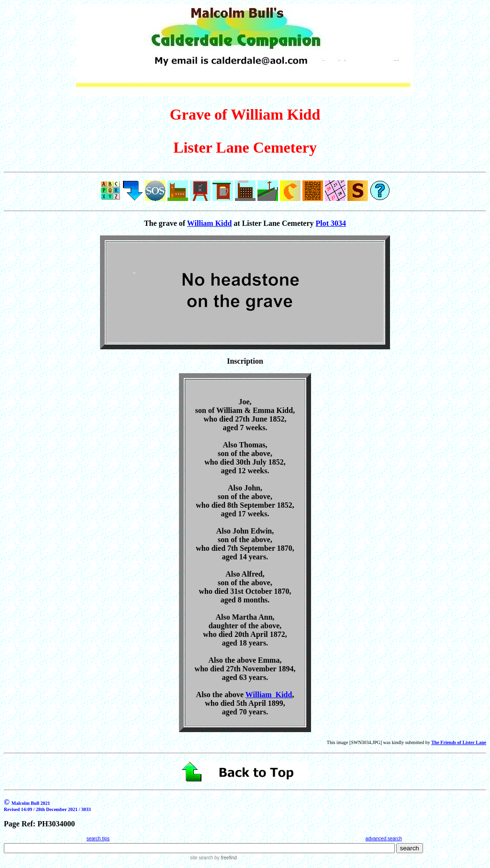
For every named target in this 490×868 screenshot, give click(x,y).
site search (201, 858)
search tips (98, 839)
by (225, 858)
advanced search (384, 839)
